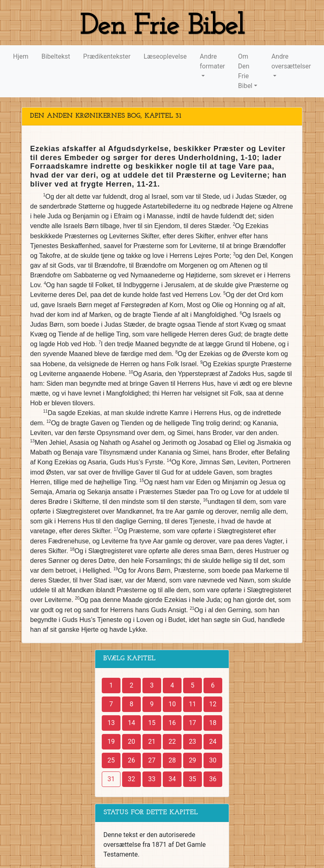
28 (172, 760)
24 (213, 742)
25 (111, 760)
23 (193, 742)
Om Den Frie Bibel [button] (245, 71)
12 (213, 704)
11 (193, 704)
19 (111, 742)
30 (213, 760)
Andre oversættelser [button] (291, 61)
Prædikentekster (107, 56)
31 (111, 779)
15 (152, 723)
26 (131, 760)
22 (172, 742)
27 (152, 760)
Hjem (21, 56)
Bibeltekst (56, 56)
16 (172, 723)
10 (172, 704)
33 (152, 779)
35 (193, 779)
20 (131, 742)
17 (193, 723)
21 (152, 742)
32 (131, 779)
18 (213, 723)
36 (213, 779)
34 (172, 779)
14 (131, 723)
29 (193, 760)
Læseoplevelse (165, 56)
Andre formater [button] (212, 61)
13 (111, 723)
